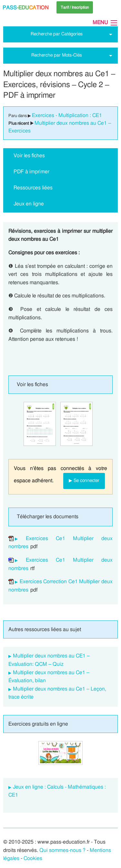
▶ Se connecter (84, 480)
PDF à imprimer (31, 172)
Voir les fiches (29, 156)
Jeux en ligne (29, 204)
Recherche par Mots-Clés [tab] (57, 55)
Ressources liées (33, 188)
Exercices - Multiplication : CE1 (67, 115)
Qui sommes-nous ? (62, 850)
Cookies (33, 858)
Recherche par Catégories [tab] (57, 34)
